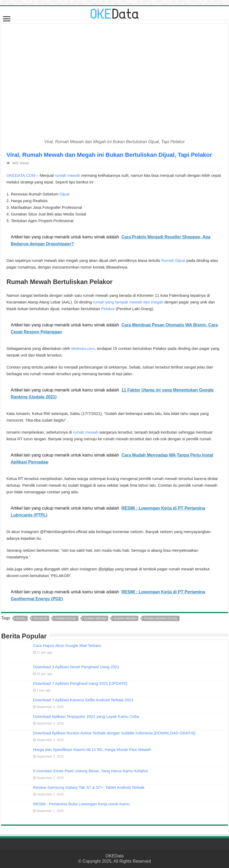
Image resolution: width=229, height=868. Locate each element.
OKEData (115, 856)
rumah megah (95, 618)
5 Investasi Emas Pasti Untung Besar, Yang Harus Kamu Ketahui (90, 771)
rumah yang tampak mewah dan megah (128, 302)
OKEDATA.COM (21, 175)
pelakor (40, 618)
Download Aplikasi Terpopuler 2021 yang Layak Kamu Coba (86, 716)
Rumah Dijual (173, 260)
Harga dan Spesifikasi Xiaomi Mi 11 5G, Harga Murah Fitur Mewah (92, 749)
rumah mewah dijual (161, 618)
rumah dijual (66, 618)
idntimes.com (83, 348)
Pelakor (108, 309)
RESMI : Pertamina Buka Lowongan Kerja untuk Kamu (81, 804)
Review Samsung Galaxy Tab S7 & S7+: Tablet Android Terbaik (89, 787)
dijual (21, 618)
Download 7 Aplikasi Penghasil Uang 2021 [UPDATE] (80, 683)
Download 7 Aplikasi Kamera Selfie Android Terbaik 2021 (83, 700)
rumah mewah (67, 175)
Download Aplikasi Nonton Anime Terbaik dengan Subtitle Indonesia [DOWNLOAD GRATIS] (114, 733)
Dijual (65, 194)
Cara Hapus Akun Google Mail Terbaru (67, 645)
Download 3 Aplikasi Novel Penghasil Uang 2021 (76, 667)
